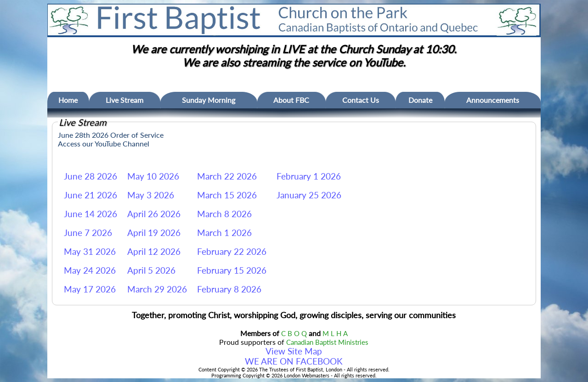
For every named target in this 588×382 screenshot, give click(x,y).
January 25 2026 (309, 195)
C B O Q (294, 334)
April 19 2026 (154, 233)
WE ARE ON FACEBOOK (294, 361)
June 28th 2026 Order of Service (111, 135)
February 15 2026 (232, 270)
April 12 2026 (154, 252)
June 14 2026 (90, 214)
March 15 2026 (227, 195)
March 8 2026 (224, 214)
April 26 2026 (154, 214)
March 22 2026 (227, 176)
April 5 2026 (151, 270)
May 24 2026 (90, 270)
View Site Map (294, 351)
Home (68, 100)
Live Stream (124, 100)
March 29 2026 (157, 289)
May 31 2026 (90, 252)
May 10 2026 (153, 176)
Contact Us (361, 100)
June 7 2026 (88, 233)
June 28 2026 (90, 176)
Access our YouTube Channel (104, 143)
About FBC (291, 100)
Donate (420, 100)
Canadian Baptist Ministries (327, 342)
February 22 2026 (232, 252)
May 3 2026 (151, 195)
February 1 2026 (309, 176)
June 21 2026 (90, 195)
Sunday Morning (209, 100)
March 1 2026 (224, 233)
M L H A (335, 334)
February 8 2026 (229, 289)
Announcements (493, 100)
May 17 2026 (90, 289)
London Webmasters (307, 375)
